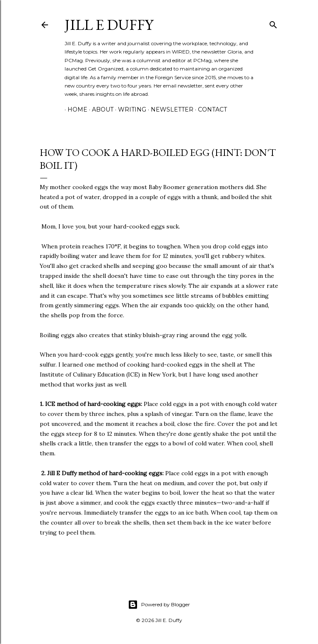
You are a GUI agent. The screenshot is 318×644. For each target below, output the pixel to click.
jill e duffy (109, 25)
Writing (129, 109)
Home (75, 109)
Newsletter (169, 109)
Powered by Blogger (159, 605)
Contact (210, 109)
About (100, 109)
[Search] (273, 23)
